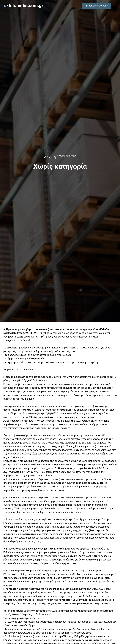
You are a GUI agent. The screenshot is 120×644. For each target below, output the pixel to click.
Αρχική (50, 157)
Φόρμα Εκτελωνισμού (97, 6)
